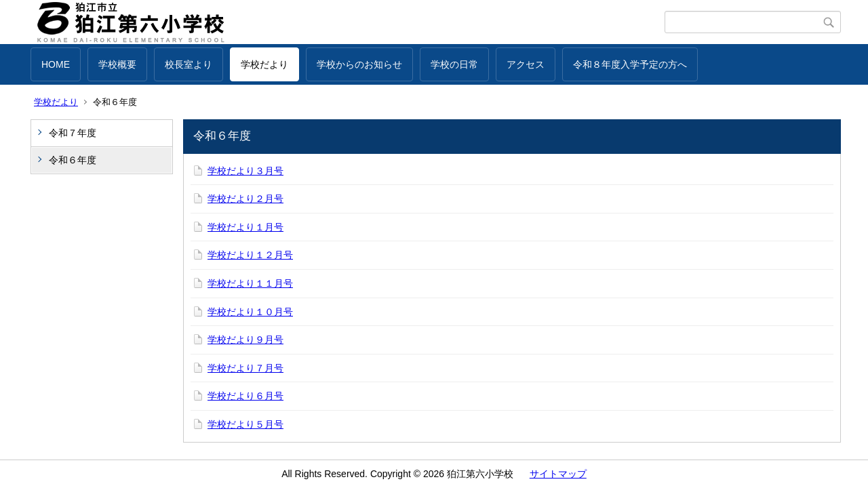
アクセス (526, 64)
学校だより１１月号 (250, 283)
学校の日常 (454, 64)
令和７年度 (73, 133)
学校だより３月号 (245, 171)
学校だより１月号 (245, 227)
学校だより (264, 64)
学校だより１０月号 (250, 312)
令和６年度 (73, 160)
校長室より (189, 64)
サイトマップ (558, 474)
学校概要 (117, 64)
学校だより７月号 (245, 368)
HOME (56, 64)
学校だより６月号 (245, 396)
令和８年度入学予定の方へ (630, 64)
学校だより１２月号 (250, 255)
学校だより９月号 (245, 340)
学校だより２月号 (245, 199)
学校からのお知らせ (359, 64)
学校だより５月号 (245, 424)
